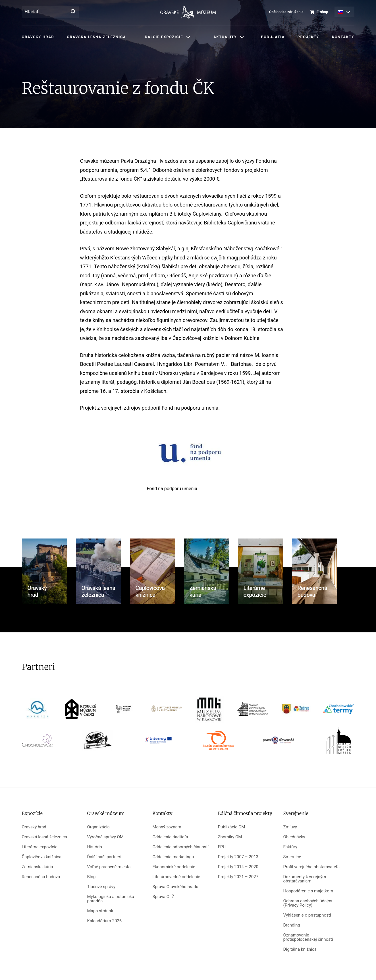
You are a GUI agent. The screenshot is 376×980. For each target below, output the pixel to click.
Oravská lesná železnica (96, 37)
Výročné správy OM (105, 837)
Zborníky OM (230, 837)
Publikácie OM (232, 827)
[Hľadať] (73, 12)
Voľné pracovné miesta (109, 867)
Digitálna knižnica (300, 949)
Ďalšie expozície (164, 37)
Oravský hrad (38, 37)
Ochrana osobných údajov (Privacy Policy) (308, 903)
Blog (92, 877)
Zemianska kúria (38, 867)
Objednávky (294, 837)
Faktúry (290, 847)
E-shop (322, 12)
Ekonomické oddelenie (174, 867)
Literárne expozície (40, 847)
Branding (292, 925)
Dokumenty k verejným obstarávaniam (305, 879)
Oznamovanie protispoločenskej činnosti (308, 937)
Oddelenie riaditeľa (170, 837)
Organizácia (98, 827)
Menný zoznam (167, 827)
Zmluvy (290, 827)
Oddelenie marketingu (173, 857)
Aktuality (225, 37)
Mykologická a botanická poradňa (111, 899)
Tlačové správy (101, 887)
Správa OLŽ (164, 897)
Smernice (292, 857)
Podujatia (273, 37)
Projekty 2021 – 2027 (238, 877)
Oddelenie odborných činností (181, 847)
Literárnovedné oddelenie (176, 877)
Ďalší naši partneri (104, 857)
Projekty (308, 37)
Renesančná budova (41, 877)
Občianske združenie (286, 12)
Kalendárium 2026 (105, 921)
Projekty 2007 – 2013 (238, 857)
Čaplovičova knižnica (42, 857)
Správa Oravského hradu (175, 887)
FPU (222, 847)
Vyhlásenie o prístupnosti (307, 915)
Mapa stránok (100, 911)
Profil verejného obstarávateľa (312, 867)
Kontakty (343, 37)
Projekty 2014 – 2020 (238, 867)
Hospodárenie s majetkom (308, 891)
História (95, 847)
